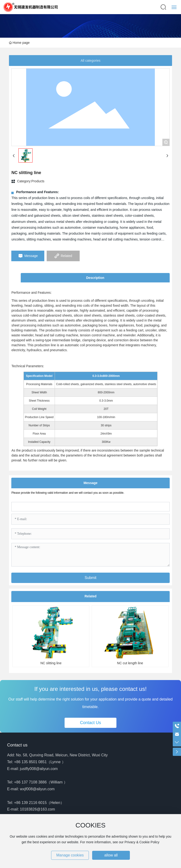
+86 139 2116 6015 (30, 803)
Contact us (17, 745)
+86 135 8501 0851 (30, 762)
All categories (90, 61)
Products (38, 181)
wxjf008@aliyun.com (37, 789)
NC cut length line (130, 663)
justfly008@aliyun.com (39, 769)
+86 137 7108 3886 (30, 782)
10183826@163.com (38, 809)
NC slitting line (51, 663)
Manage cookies (70, 855)
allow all (111, 855)
